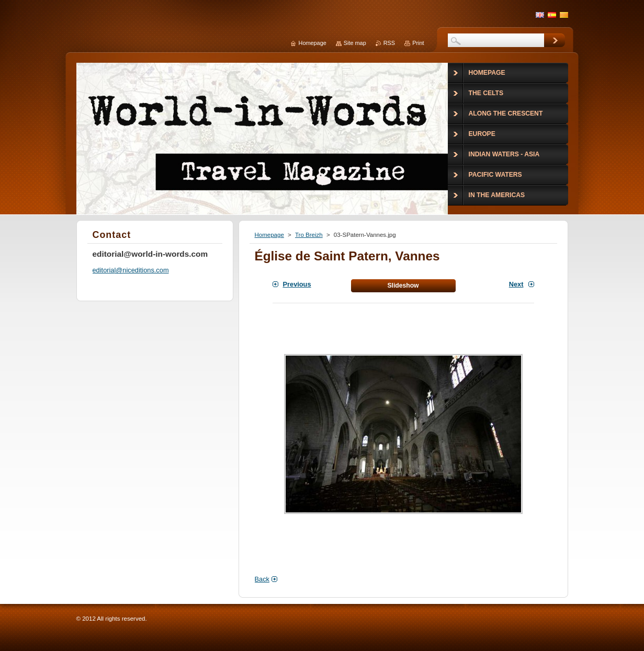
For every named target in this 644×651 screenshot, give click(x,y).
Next (516, 284)
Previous (297, 284)
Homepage (269, 235)
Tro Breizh (309, 235)
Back (262, 579)
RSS (389, 43)
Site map (355, 43)
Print (418, 43)
